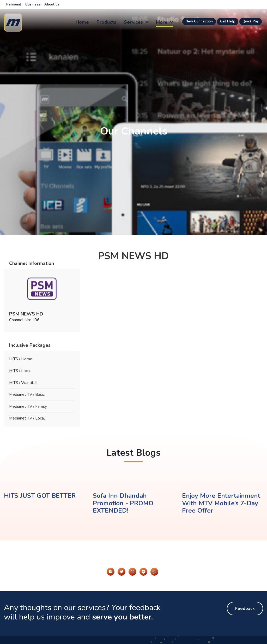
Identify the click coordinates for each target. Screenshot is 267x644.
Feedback (245, 609)
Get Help (228, 21)
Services (136, 22)
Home (82, 22)
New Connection (199, 21)
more (164, 22)
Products (106, 22)
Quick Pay (251, 21)
